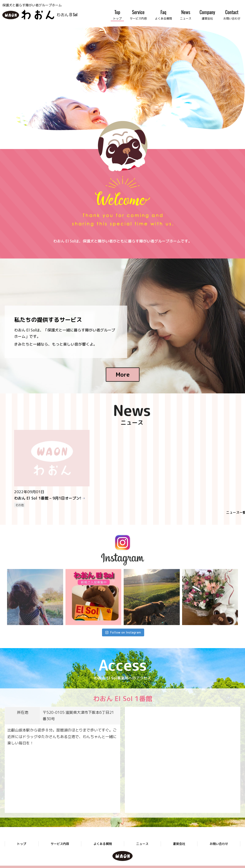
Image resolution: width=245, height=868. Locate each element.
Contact (232, 15)
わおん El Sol (67, 14)
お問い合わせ (219, 844)
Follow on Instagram (123, 632)
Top (117, 15)
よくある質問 (103, 844)
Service (138, 15)
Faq (163, 15)
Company (207, 15)
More (123, 375)
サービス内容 (60, 844)
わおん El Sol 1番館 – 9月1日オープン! (48, 498)
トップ (22, 844)
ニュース (142, 844)
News (186, 15)
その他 (20, 505)
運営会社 (179, 844)
